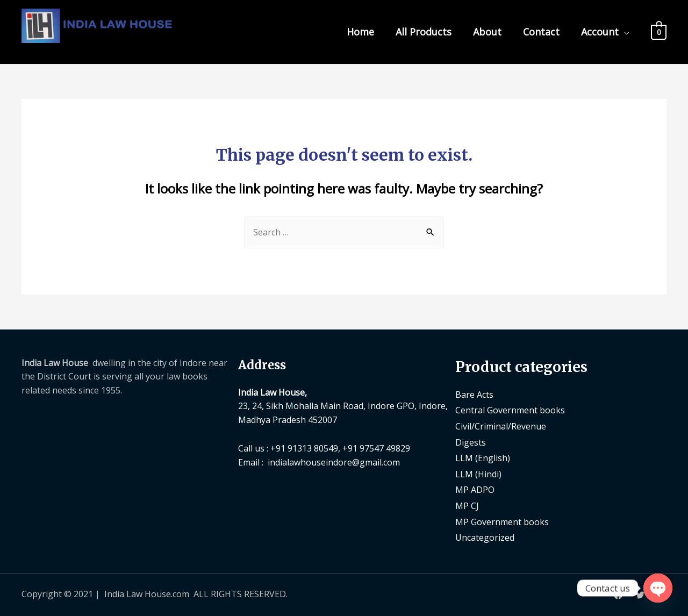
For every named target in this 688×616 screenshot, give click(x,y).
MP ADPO (475, 490)
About (487, 32)
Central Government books (510, 410)
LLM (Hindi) (478, 474)
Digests (471, 442)
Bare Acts (474, 395)
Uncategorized (485, 538)
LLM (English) (483, 458)
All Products (424, 32)
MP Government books (502, 522)
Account (600, 32)
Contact (541, 32)
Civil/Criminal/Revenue (501, 426)
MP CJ (467, 506)
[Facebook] (618, 595)
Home (360, 32)
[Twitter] (640, 595)
